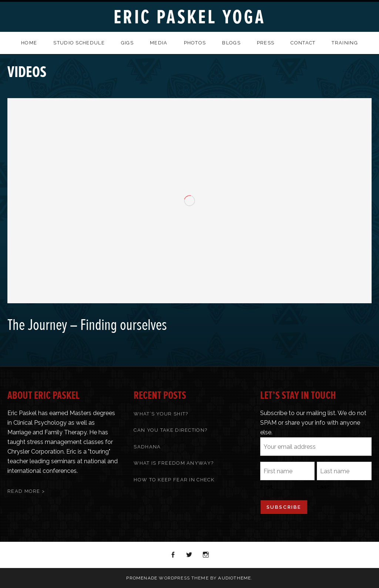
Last (323, 487)
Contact (303, 43)
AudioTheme (234, 578)
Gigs (127, 43)
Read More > (26, 491)
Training (345, 43)
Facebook (173, 555)
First (266, 487)
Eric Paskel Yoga (189, 17)
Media (159, 43)
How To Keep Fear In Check (174, 480)
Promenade (142, 578)
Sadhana (147, 447)
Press (266, 43)
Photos (195, 43)
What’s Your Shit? (161, 414)
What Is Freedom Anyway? (174, 463)
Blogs (231, 43)
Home (29, 43)
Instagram (206, 555)
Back (355, 68)
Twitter (189, 555)
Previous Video (346, 68)
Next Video (365, 68)
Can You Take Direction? (170, 430)
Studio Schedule (79, 43)
